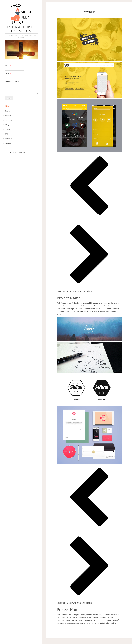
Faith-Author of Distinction (21, 29)
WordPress (24, 153)
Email (8, 73)
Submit (9, 98)
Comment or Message (14, 81)
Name (8, 66)
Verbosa (16, 153)
